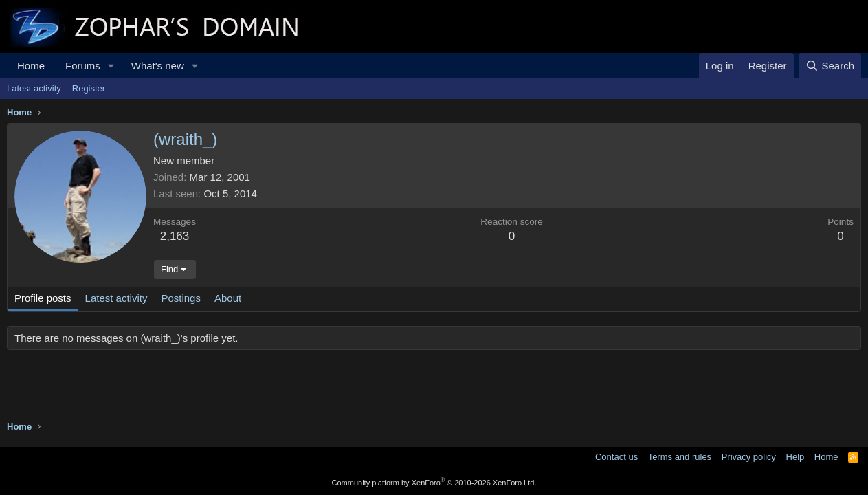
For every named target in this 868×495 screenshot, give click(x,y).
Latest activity (34, 88)
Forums (83, 66)
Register (89, 88)
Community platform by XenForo (434, 483)
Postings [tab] (181, 298)
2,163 (175, 236)
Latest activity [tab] (116, 298)
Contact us (616, 457)
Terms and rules (680, 457)
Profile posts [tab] (43, 298)
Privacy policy (749, 457)
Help (795, 457)
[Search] (830, 66)
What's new (158, 66)
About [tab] (228, 298)
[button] (111, 66)
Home (31, 66)
